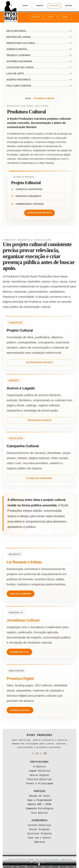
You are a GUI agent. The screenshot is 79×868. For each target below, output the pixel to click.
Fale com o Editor (39, 838)
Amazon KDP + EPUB (39, 804)
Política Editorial (40, 780)
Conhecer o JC (19, 652)
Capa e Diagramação (40, 800)
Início (28, 98)
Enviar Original (39, 830)
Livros (50, 17)
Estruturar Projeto (39, 362)
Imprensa (40, 842)
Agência (40, 6)
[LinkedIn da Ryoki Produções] (34, 754)
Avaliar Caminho (21, 594)
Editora (69, 6)
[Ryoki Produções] (11, 11)
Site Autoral (39, 813)
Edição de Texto (39, 796)
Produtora (54, 6)
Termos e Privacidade (39, 784)
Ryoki (25, 6)
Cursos (65, 17)
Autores (36, 17)
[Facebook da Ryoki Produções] (37, 754)
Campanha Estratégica (39, 809)
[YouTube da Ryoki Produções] (45, 754)
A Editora (39, 767)
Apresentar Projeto (39, 213)
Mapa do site (66, 859)
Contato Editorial (39, 825)
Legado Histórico (39, 771)
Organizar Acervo (40, 420)
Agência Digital (20, 710)
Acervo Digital (39, 775)
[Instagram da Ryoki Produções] (41, 754)
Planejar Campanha (40, 478)
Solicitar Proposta (40, 834)
